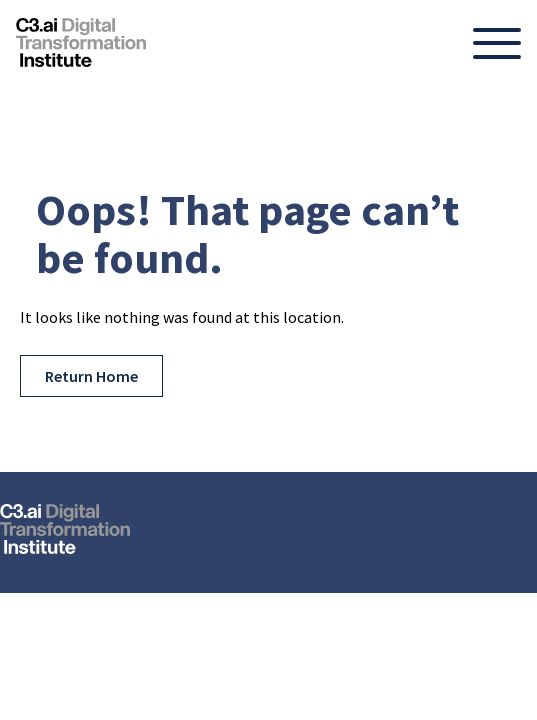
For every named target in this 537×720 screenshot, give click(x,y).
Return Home (91, 376)
